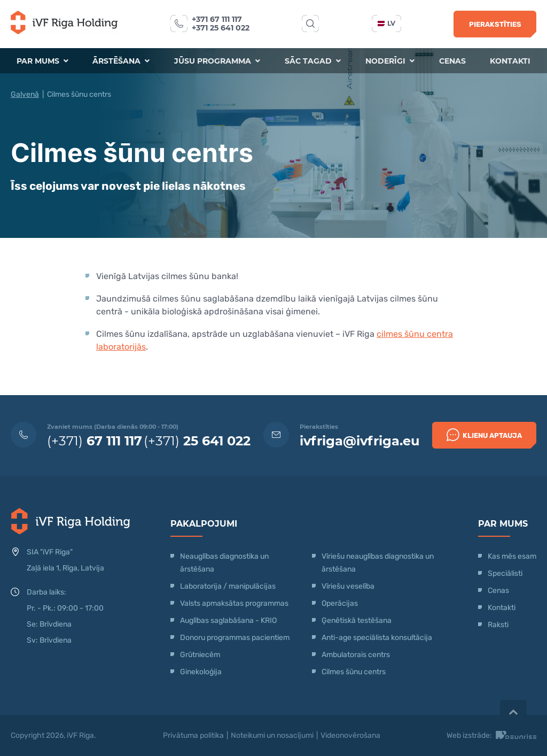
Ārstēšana (121, 61)
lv (386, 23)
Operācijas (340, 603)
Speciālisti (505, 573)
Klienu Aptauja (484, 435)
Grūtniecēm (200, 655)
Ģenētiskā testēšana (357, 620)
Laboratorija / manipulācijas (228, 586)
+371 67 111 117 (217, 19)
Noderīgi (390, 61)
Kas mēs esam (512, 556)
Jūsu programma (217, 61)
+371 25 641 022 (221, 28)
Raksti (498, 625)
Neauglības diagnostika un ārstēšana (224, 563)
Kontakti (511, 61)
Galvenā (25, 94)
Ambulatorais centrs (356, 655)
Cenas (452, 61)
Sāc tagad (313, 61)
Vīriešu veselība (348, 586)
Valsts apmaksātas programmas (234, 603)
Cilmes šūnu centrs (354, 672)
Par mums (42, 61)
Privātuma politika (193, 735)
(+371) (95, 441)
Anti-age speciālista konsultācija (377, 638)
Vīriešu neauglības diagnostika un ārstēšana (378, 563)
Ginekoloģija (201, 672)
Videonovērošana (350, 735)
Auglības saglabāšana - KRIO (228, 620)
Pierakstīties (495, 24)
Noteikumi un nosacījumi (272, 735)
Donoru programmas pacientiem (235, 638)
